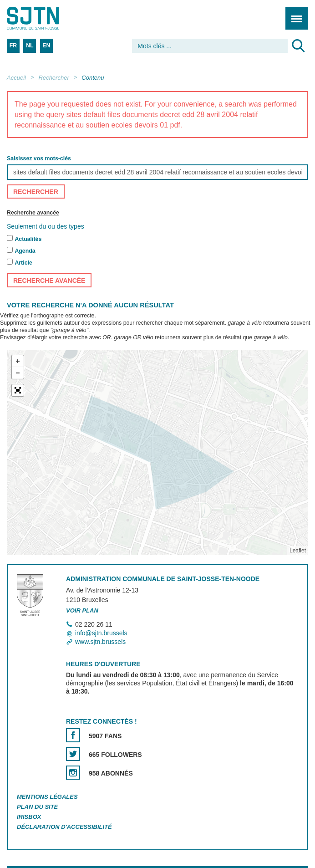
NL (30, 46)
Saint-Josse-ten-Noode (46, 18)
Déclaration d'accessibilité (64, 827)
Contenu (93, 78)
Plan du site (37, 807)
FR (13, 46)
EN (46, 46)
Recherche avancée (33, 213)
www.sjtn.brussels (100, 642)
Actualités (28, 239)
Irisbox (29, 817)
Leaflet (298, 551)
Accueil (16, 78)
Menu (294, 13)
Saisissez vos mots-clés (39, 159)
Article (23, 263)
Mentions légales (47, 797)
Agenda (25, 251)
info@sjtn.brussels (101, 633)
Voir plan (82, 610)
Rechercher (54, 78)
